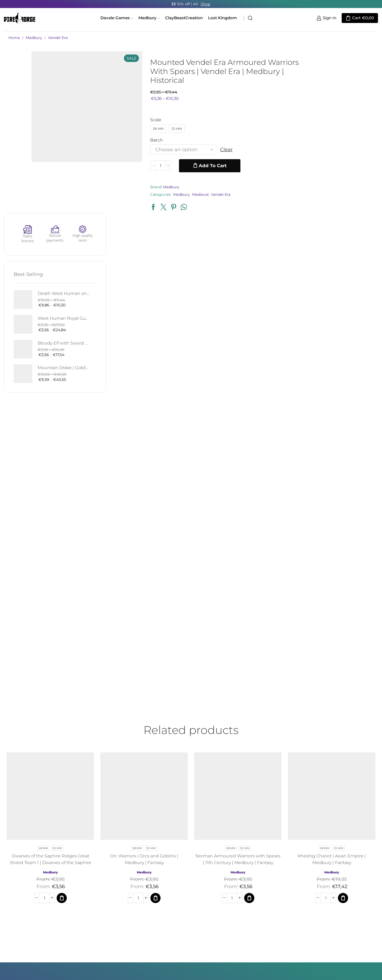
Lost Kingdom (223, 18)
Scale (143, 120)
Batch (144, 140)
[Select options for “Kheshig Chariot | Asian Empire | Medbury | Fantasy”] (343, 733)
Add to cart (200, 166)
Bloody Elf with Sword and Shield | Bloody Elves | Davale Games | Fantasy (343, 178)
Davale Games (117, 18)
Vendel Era (58, 38)
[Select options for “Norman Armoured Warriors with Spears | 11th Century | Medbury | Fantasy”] (249, 733)
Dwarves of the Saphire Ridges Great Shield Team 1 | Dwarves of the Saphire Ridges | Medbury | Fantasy (50, 698)
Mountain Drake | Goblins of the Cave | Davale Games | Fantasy (343, 203)
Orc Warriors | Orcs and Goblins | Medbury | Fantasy (144, 694)
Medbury (149, 18)
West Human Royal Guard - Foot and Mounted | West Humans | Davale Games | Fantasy (343, 153)
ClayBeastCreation (184, 18)
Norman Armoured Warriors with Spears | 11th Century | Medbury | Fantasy (238, 694)
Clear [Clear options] (214, 150)
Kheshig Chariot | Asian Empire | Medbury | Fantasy (332, 694)
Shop (205, 4)
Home (14, 38)
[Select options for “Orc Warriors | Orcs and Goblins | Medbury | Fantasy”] (155, 733)
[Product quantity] (148, 166)
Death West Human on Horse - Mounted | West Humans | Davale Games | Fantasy (343, 128)
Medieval (188, 194)
